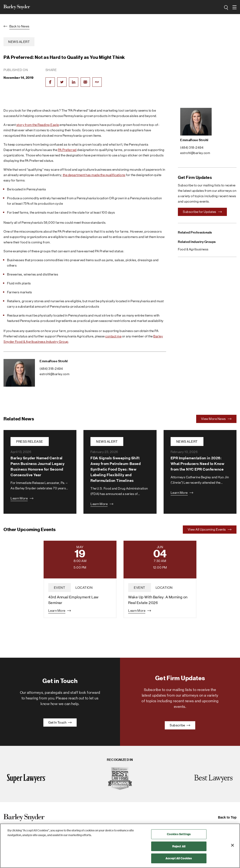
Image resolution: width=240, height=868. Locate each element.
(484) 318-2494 (51, 369)
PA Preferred (67, 150)
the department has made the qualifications (94, 175)
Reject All (179, 846)
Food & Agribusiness (193, 249)
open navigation (234, 6)
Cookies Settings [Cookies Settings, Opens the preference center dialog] (179, 834)
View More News (216, 419)
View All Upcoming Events (210, 529)
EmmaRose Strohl (54, 361)
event (60, 588)
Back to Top (227, 817)
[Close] (232, 845)
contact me (113, 336)
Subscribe (180, 725)
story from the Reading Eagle (38, 125)
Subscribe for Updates (202, 212)
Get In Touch (60, 722)
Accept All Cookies (179, 858)
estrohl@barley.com (54, 374)
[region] (120, 846)
